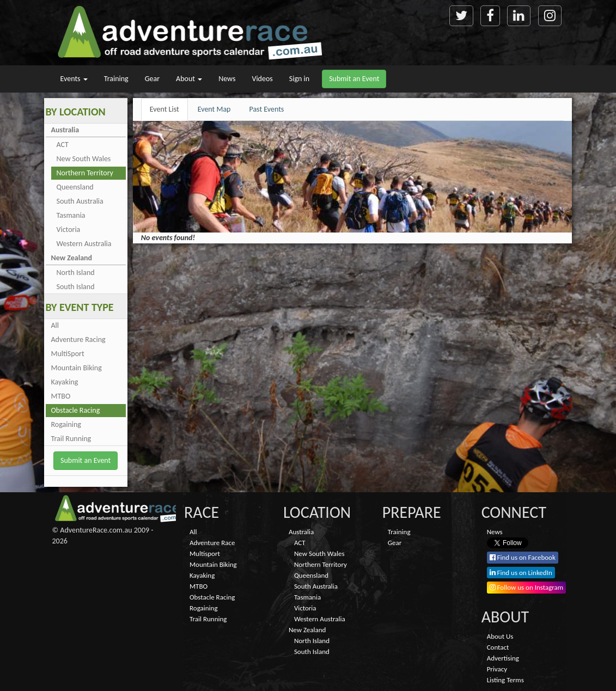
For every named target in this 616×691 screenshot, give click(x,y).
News (227, 79)
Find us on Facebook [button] (523, 557)
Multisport (205, 554)
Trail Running (71, 439)
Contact (498, 647)
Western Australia (84, 244)
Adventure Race (212, 543)
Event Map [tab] (214, 109)
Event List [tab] (164, 109)
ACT (63, 145)
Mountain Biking (77, 368)
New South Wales (84, 159)
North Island (76, 273)
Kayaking (65, 382)
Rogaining (66, 424)
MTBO (61, 396)
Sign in (299, 79)
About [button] (189, 79)
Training (116, 79)
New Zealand (72, 258)
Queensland (75, 187)
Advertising (503, 658)
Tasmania (71, 215)
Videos (262, 79)
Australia (65, 130)
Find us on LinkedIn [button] (521, 573)
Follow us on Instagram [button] (527, 587)
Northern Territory (85, 173)
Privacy (497, 669)
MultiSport (68, 354)
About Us (500, 636)
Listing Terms (505, 680)
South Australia (80, 201)
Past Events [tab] (266, 109)
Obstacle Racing (76, 410)
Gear (152, 79)
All (55, 325)
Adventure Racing (78, 340)
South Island (76, 287)
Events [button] (74, 79)
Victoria (69, 230)
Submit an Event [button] (354, 79)
